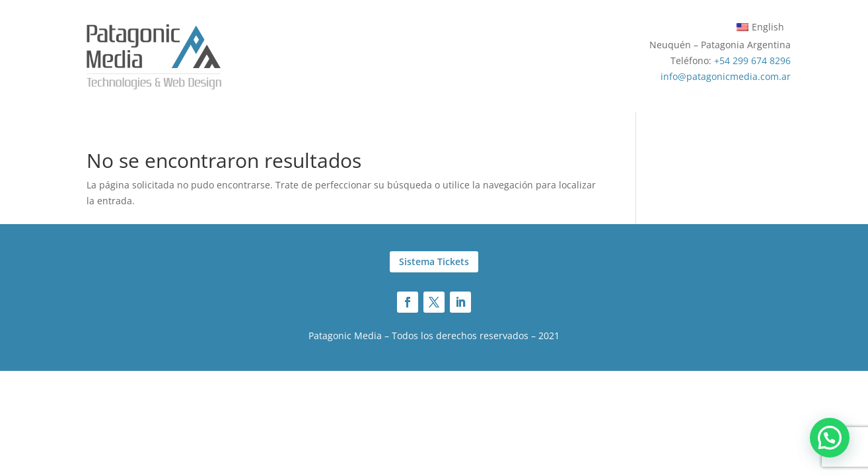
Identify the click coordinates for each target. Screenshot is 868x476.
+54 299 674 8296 (752, 60)
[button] (830, 438)
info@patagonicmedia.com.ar (726, 76)
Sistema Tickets (434, 261)
